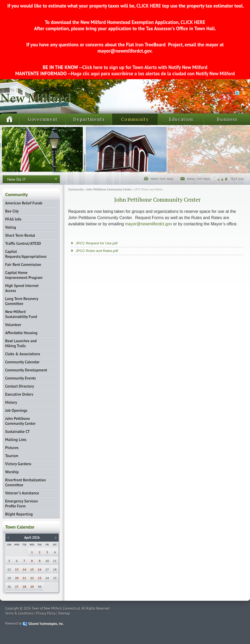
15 (32, 569)
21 (24, 578)
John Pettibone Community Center (109, 189)
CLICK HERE (149, 6)
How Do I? (16, 179)
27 (17, 587)
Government (43, 119)
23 (40, 578)
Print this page (162, 179)
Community (135, 119)
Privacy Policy (46, 613)
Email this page (199, 179)
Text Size (237, 179)
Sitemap (226, 93)
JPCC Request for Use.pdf (97, 243)
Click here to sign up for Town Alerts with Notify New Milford (145, 67)
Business (227, 119)
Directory (211, 93)
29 (32, 587)
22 (32, 578)
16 (40, 569)
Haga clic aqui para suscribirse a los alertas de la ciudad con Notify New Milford (153, 73)
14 (24, 569)
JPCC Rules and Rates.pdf (97, 251)
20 (17, 578)
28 (24, 587)
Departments (89, 119)
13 (17, 569)
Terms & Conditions (19, 613)
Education (181, 119)
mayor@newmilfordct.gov (149, 224)
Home (198, 93)
